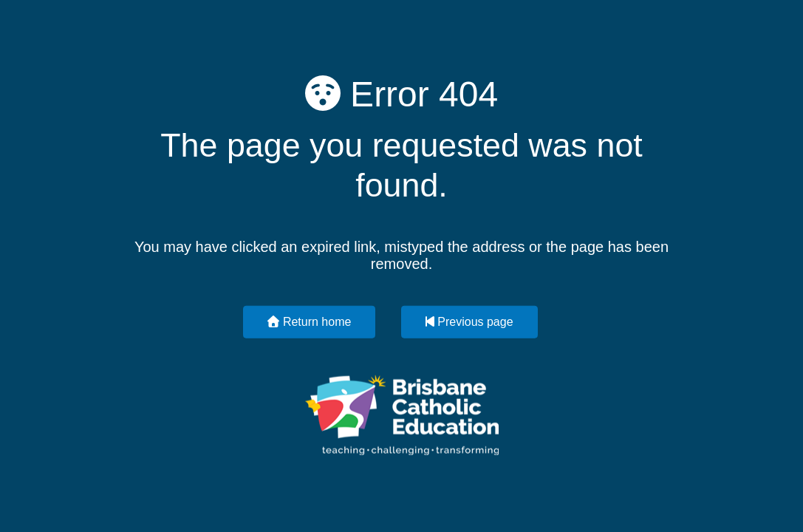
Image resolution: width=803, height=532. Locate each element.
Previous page (469, 321)
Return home (309, 321)
